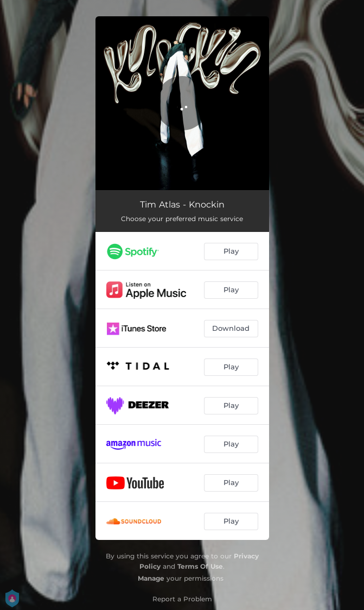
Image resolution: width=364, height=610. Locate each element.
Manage (151, 578)
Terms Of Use (200, 566)
